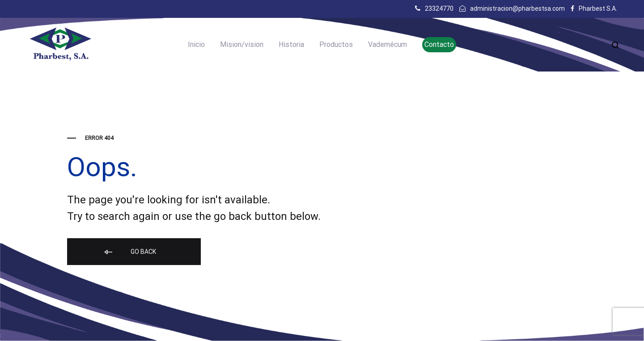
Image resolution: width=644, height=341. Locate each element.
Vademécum (388, 44)
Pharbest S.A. (598, 8)
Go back (129, 252)
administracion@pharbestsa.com (517, 8)
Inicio (196, 44)
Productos (336, 44)
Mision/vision (242, 44)
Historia (291, 44)
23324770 (439, 8)
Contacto (439, 44)
